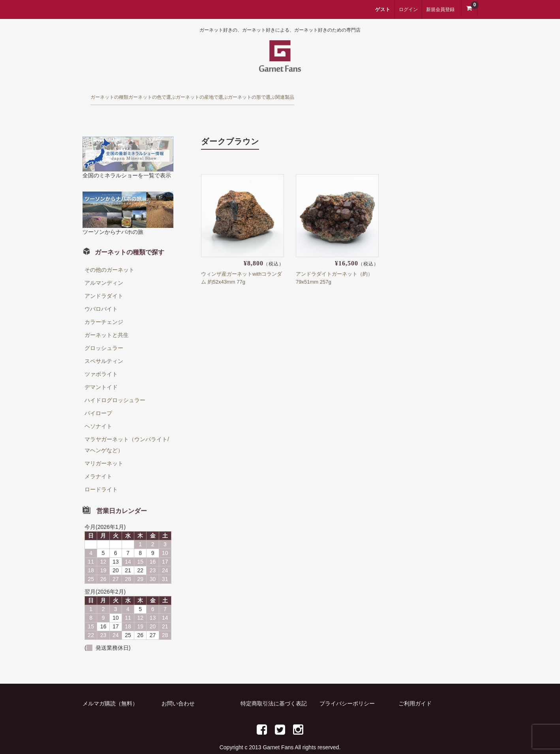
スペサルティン (104, 348)
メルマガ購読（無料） (110, 690)
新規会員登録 (440, 9)
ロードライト (101, 476)
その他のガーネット (109, 256)
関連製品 (434, 94)
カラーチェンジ (104, 308)
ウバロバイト (101, 295)
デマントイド (101, 374)
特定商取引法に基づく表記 (274, 690)
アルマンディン (104, 269)
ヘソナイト (98, 413)
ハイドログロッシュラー (115, 387)
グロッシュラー (104, 335)
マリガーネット (104, 450)
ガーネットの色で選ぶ (196, 94)
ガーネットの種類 (118, 94)
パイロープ (98, 400)
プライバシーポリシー (347, 690)
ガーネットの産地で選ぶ (282, 94)
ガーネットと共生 (107, 322)
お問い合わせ (178, 690)
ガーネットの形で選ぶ (368, 94)
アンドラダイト (104, 282)
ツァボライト (101, 361)
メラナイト (98, 463)
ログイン (408, 9)
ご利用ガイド (415, 690)
